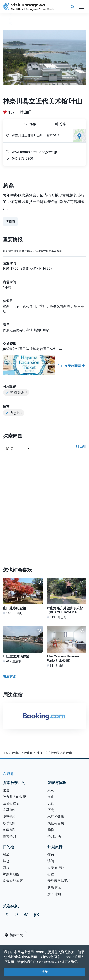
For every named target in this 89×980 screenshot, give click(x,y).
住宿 (51, 854)
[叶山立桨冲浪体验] (23, 645)
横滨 (6, 854)
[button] (39, 583)
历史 (51, 810)
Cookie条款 (46, 962)
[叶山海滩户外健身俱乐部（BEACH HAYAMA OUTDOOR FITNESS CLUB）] (66, 599)
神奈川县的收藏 (14, 797)
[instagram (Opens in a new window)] (17, 915)
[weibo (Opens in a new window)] (26, 915)
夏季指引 (9, 816)
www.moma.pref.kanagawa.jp (34, 152)
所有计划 (54, 894)
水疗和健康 (56, 816)
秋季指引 (9, 823)
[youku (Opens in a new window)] (36, 915)
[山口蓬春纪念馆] (23, 597)
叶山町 (25, 112)
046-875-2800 (23, 158)
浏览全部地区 (13, 881)
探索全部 (9, 836)
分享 (61, 124)
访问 (51, 861)
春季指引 (9, 810)
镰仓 (6, 861)
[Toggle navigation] (82, 7)
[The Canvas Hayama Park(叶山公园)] (66, 647)
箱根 (6, 868)
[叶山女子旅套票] (44, 365)
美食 (51, 803)
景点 (51, 790)
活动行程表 (11, 803)
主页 (6, 753)
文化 (51, 797)
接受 (45, 972)
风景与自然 (56, 823)
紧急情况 (54, 887)
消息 (6, 790)
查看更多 (9, 677)
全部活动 (54, 836)
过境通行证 (56, 868)
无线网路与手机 (59, 881)
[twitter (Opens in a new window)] (7, 915)
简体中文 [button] (14, 935)
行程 (51, 874)
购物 (51, 830)
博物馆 (10, 221)
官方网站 (46, 251)
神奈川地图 (11, 874)
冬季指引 (9, 830)
